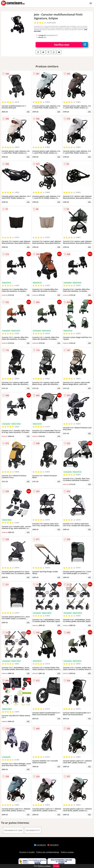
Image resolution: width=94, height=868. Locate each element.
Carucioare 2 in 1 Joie (13, 830)
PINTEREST (53, 845)
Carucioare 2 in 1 (33, 830)
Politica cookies (67, 852)
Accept (56, 866)
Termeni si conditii (27, 852)
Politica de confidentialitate (48, 852)
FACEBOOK (40, 845)
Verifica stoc (71, 45)
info (28, 112)
